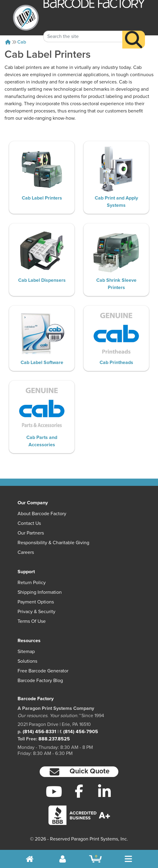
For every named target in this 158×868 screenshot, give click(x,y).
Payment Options (36, 602)
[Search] (134, 32)
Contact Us (29, 523)
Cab (22, 42)
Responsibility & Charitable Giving (53, 543)
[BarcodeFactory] (26, 18)
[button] (79, 772)
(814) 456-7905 (81, 732)
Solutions (27, 661)
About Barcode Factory (42, 514)
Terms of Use (32, 621)
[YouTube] (54, 792)
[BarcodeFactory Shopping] (95, 859)
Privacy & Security (36, 612)
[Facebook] (79, 791)
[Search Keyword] (83, 29)
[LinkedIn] (104, 792)
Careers (26, 552)
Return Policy (32, 583)
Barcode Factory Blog (40, 681)
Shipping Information (40, 592)
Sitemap (26, 652)
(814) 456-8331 (39, 732)
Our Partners (31, 533)
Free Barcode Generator (43, 671)
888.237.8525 (54, 739)
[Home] (8, 42)
